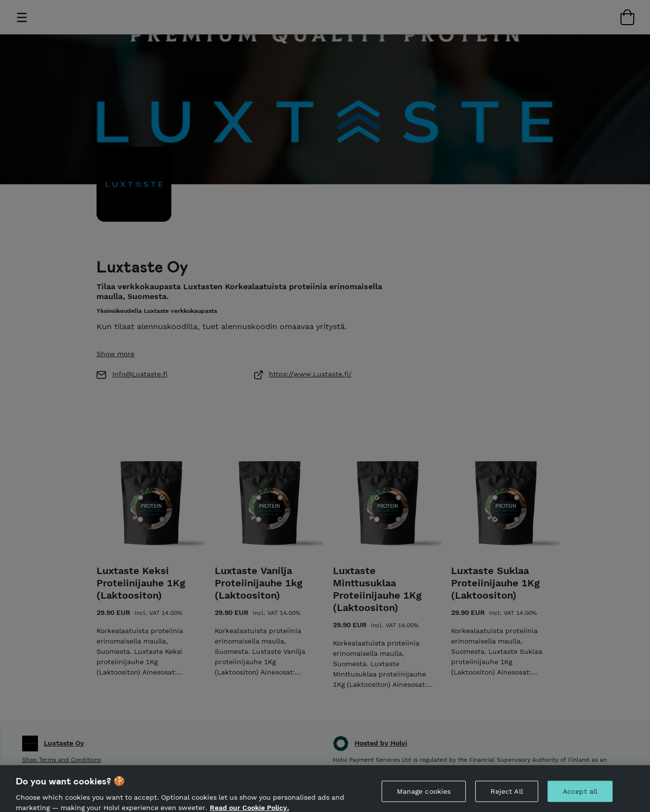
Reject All (506, 798)
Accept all (580, 798)
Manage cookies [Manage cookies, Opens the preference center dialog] (424, 798)
